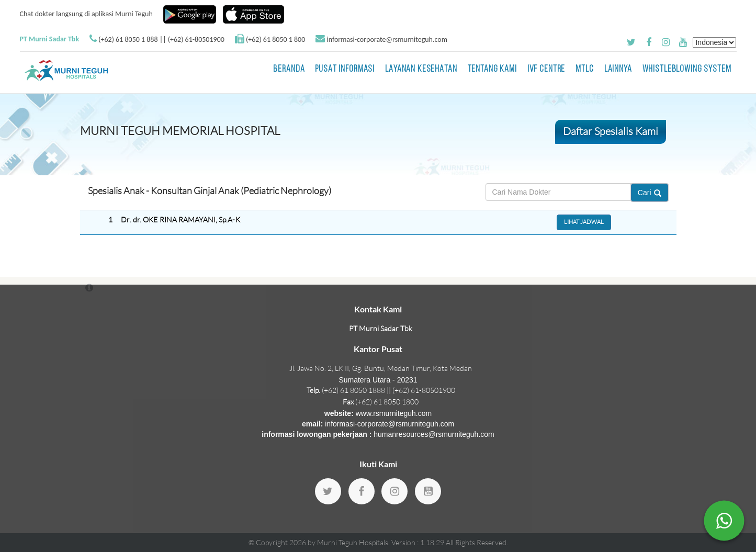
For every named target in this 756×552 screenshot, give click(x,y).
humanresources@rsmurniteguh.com (434, 434)
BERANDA (289, 69)
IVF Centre (546, 69)
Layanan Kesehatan (421, 69)
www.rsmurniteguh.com (394, 413)
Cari (650, 193)
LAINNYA (618, 69)
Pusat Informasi (345, 69)
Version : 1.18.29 (419, 542)
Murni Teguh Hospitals (353, 542)
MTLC (584, 69)
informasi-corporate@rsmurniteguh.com (387, 40)
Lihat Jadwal (584, 222)
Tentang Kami (492, 69)
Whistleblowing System (687, 69)
